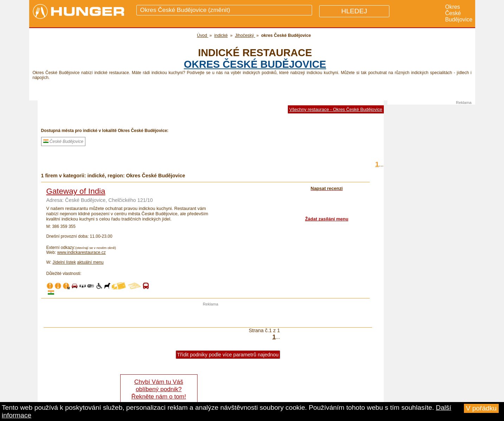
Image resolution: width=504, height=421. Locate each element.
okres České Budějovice (255, 64)
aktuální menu (90, 262)
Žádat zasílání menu (327, 219)
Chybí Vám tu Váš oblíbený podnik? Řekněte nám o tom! (159, 389)
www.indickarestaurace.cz (82, 252)
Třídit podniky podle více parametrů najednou (228, 355)
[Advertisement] (211, 317)
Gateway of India (76, 191)
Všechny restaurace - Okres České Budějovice (336, 109)
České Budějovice (63, 142)
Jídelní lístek (64, 262)
